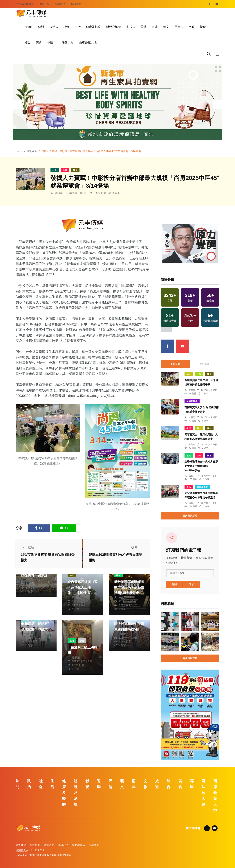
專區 (50, 42)
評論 (155, 27)
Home (29, 27)
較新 (27, 547)
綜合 (28, 42)
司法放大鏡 (66, 42)
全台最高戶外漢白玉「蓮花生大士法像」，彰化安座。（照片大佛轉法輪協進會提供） (82, 593)
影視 (129, 27)
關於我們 (60, 4)
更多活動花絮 (190, 658)
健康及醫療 (93, 27)
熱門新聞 (205, 364)
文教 (191, 27)
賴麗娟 (76, 657)
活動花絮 (32, 151)
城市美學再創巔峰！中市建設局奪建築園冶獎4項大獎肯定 (129, 587)
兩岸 (178, 27)
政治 (52, 27)
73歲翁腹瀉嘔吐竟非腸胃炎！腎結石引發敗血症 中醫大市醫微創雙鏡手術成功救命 (36, 629)
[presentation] (17, 104)
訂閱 (174, 585)
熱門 (41, 27)
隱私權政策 (79, 845)
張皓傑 (59, 193)
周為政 (76, 598)
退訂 (192, 585)
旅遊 (203, 27)
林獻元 (122, 598)
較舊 (138, 547)
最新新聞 (175, 364)
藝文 (166, 27)
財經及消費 (114, 27)
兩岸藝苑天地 (88, 42)
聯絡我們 (76, 4)
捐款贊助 (35, 845)
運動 (143, 27)
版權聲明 (94, 845)
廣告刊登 (44, 4)
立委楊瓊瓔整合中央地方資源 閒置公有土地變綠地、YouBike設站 (201, 466)
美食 (39, 42)
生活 (78, 27)
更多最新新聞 (190, 516)
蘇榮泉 (192, 390)
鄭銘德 (29, 580)
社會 (66, 27)
